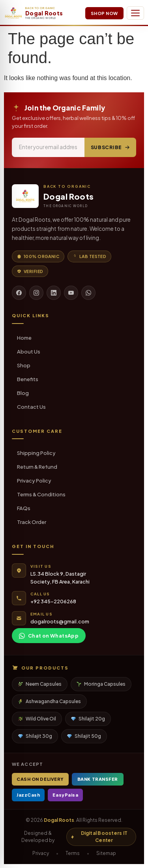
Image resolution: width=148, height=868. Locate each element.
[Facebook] (19, 293)
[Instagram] (36, 293)
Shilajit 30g (35, 736)
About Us (29, 352)
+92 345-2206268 (53, 601)
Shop (24, 365)
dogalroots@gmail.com (60, 621)
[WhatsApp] (88, 293)
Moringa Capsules (101, 684)
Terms (73, 853)
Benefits (28, 379)
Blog (23, 393)
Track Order (32, 522)
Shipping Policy (36, 453)
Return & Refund (37, 467)
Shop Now (104, 13)
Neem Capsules (40, 684)
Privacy (41, 853)
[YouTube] (71, 293)
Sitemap (106, 853)
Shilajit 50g (84, 736)
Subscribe (110, 147)
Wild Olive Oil (37, 719)
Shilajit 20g (88, 719)
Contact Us (31, 407)
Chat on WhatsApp (49, 636)
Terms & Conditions (41, 494)
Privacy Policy (34, 481)
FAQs (24, 508)
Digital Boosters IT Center (99, 837)
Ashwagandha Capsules (50, 701)
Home (24, 338)
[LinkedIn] (54, 293)
